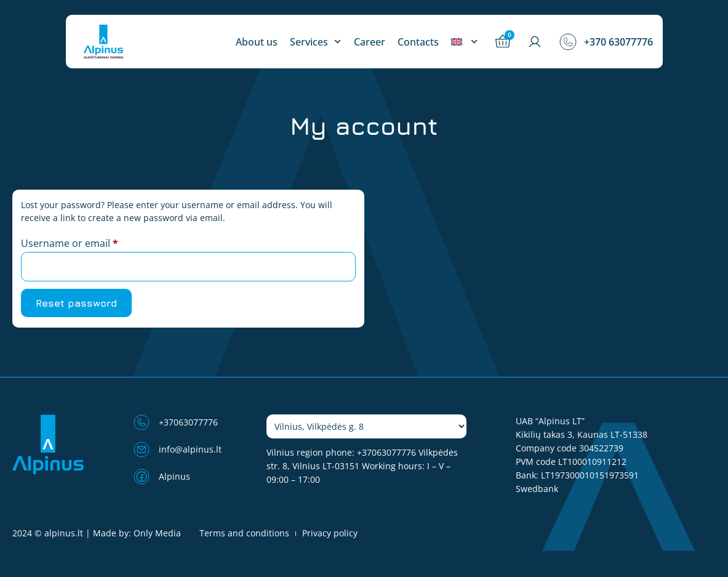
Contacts (418, 42)
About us (257, 42)
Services (315, 42)
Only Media (157, 533)
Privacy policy (330, 533)
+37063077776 (386, 452)
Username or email (90, 242)
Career (370, 42)
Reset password (76, 303)
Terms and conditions (244, 533)
